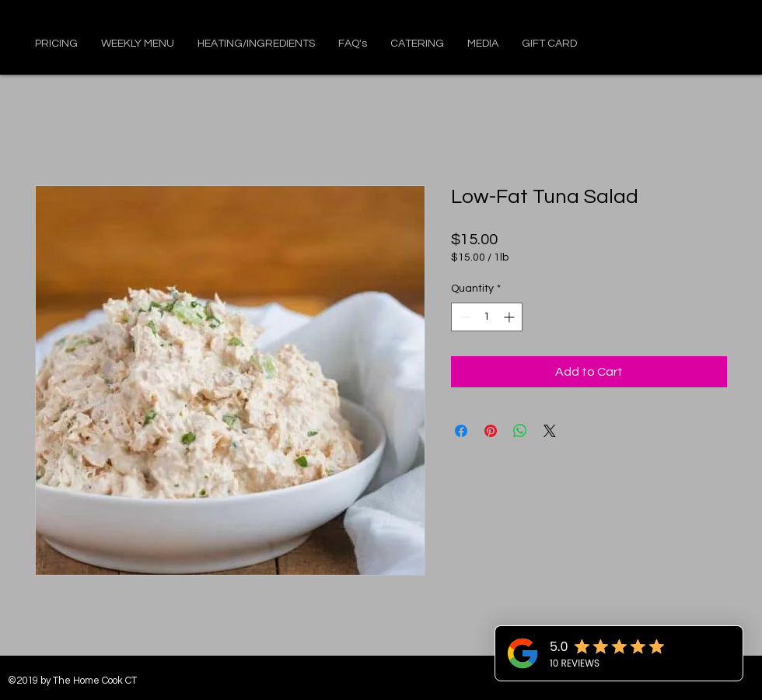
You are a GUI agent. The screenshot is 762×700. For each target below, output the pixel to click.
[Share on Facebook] (461, 431)
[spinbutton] (487, 317)
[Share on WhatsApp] (520, 431)
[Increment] (510, 317)
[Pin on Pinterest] (491, 431)
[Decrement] (463, 317)
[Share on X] (550, 431)
